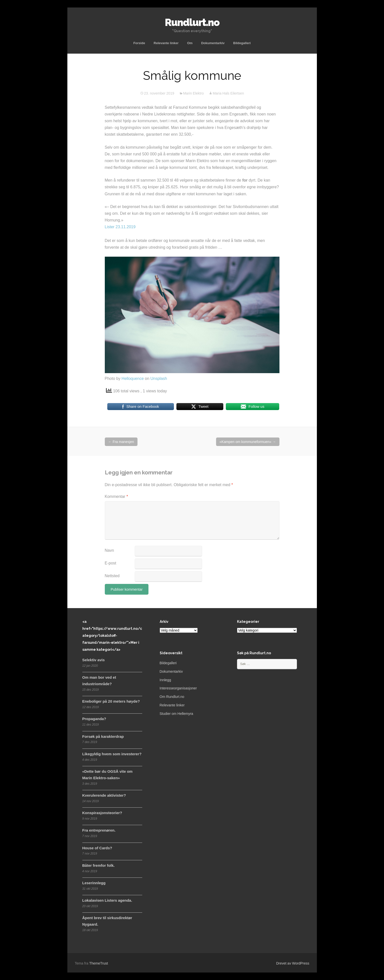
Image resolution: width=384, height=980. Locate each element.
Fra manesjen (121, 442)
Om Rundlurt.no (172, 697)
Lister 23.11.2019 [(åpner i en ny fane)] (120, 227)
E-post (111, 563)
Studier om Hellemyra (177, 714)
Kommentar (116, 496)
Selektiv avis (94, 660)
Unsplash (159, 379)
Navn (109, 550)
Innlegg (165, 680)
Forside (139, 43)
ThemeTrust (99, 963)
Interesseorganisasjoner (178, 688)
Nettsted (112, 576)
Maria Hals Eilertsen (228, 93)
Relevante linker (166, 43)
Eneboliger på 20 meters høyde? (111, 701)
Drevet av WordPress (293, 963)
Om (190, 43)
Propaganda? (94, 719)
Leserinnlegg (94, 883)
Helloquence (133, 379)
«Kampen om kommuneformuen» (248, 442)
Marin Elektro (193, 93)
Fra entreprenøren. (99, 830)
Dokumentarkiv (213, 43)
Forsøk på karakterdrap (103, 736)
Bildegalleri (242, 43)
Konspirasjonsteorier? (102, 813)
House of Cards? (97, 848)
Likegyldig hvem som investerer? (112, 754)
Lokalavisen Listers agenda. (107, 900)
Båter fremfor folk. (99, 865)
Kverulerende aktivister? (104, 795)
